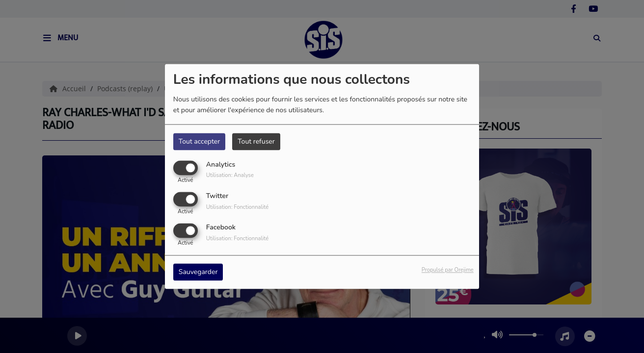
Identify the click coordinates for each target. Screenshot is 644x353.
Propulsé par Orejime (448, 270)
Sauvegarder (198, 272)
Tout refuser (256, 141)
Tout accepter (199, 141)
